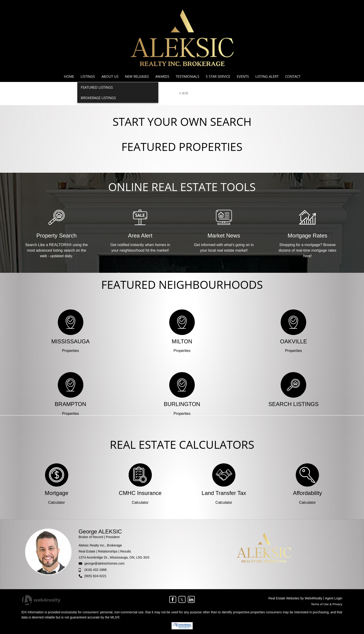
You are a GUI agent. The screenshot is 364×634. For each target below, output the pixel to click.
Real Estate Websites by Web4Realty (295, 598)
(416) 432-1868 (95, 570)
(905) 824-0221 (95, 576)
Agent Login (334, 598)
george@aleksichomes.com (104, 563)
